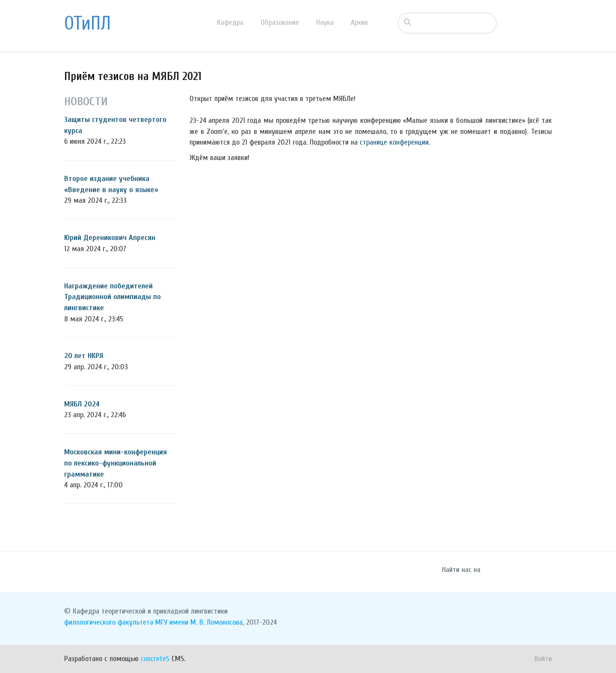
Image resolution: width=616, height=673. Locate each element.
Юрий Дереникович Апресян (110, 238)
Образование (280, 22)
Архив (359, 22)
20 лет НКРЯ (84, 356)
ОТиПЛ (87, 24)
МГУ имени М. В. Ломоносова (199, 622)
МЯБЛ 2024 (82, 404)
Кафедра (230, 22)
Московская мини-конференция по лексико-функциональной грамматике (115, 463)
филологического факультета (109, 622)
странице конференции (394, 142)
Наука (325, 22)
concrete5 (155, 659)
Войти (543, 659)
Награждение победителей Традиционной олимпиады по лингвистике (113, 297)
